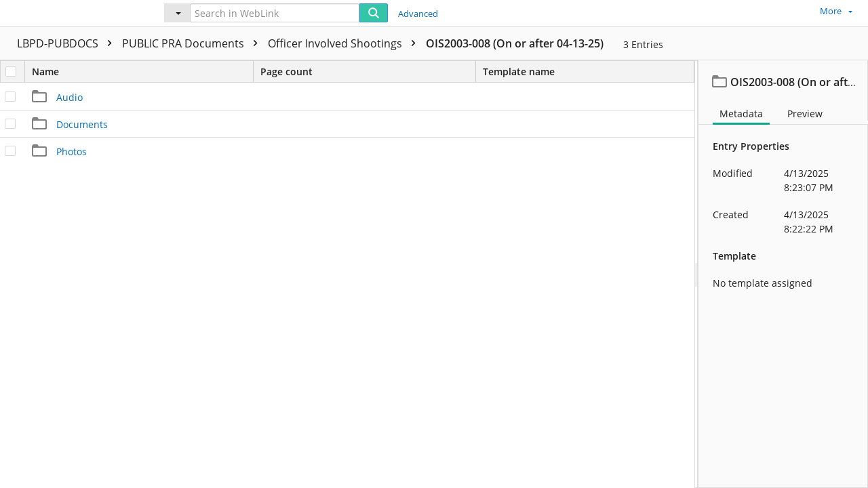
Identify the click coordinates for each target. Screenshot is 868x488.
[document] (783, 274)
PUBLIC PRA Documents (193, 43)
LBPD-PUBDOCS (68, 43)
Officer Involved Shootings (345, 43)
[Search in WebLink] (275, 13)
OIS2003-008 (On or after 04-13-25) (515, 43)
